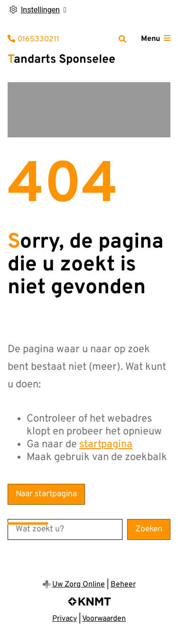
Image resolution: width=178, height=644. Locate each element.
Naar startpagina (46, 494)
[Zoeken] (122, 39)
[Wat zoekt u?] (65, 529)
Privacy (65, 619)
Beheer (123, 585)
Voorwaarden (104, 619)
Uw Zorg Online (79, 585)
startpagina (106, 445)
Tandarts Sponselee (61, 60)
